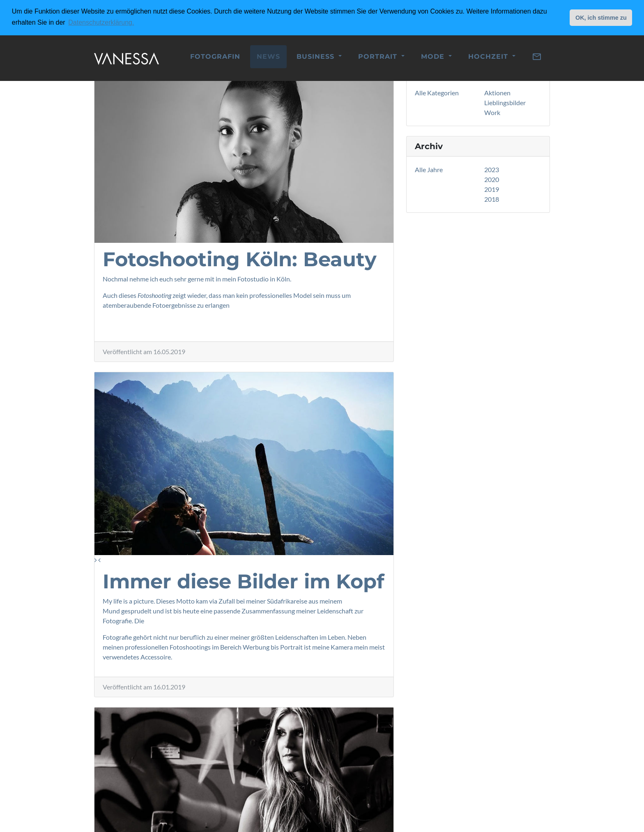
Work (492, 112)
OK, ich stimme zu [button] (601, 18)
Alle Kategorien (437, 93)
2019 (492, 189)
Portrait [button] (379, 56)
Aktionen (497, 93)
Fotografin (215, 56)
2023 (492, 169)
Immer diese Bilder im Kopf (244, 581)
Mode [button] (434, 56)
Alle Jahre (429, 169)
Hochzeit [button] (489, 56)
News (268, 56)
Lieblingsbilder (505, 103)
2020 (492, 179)
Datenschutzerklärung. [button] (101, 22)
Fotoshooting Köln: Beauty (240, 259)
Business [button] (317, 56)
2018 (492, 199)
